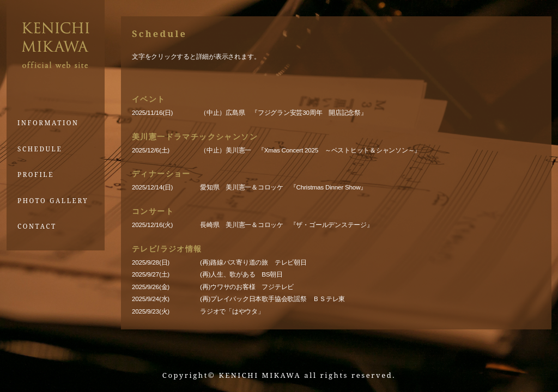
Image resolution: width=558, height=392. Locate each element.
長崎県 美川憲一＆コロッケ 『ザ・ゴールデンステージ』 (287, 225)
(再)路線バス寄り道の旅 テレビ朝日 (253, 262)
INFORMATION (48, 122)
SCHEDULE (40, 149)
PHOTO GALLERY (53, 200)
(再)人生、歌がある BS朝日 (241, 274)
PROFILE (36, 174)
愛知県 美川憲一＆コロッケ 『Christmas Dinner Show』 (283, 187)
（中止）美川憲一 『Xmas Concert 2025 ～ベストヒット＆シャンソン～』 (314, 150)
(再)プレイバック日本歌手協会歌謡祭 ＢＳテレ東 (272, 299)
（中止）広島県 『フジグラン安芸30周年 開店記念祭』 (284, 112)
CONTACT (37, 226)
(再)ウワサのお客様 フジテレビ (247, 287)
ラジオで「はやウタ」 (235, 311)
